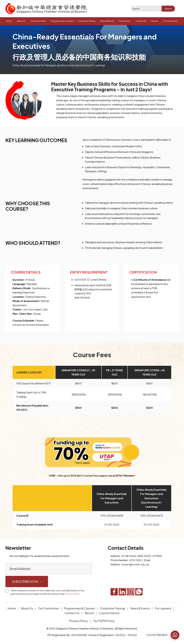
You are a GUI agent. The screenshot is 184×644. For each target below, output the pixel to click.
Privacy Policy (72, 594)
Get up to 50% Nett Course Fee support (83, 476)
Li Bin (44, 309)
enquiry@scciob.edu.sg (135, 564)
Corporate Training (86, 21)
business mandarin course (125, 140)
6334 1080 (135, 560)
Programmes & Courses (62, 21)
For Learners (125, 21)
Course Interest (170, 21)
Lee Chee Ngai (31, 309)
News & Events (107, 21)
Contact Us (141, 21)
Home (9, 21)
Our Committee (38, 21)
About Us (21, 21)
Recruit (155, 21)
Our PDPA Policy (104, 621)
